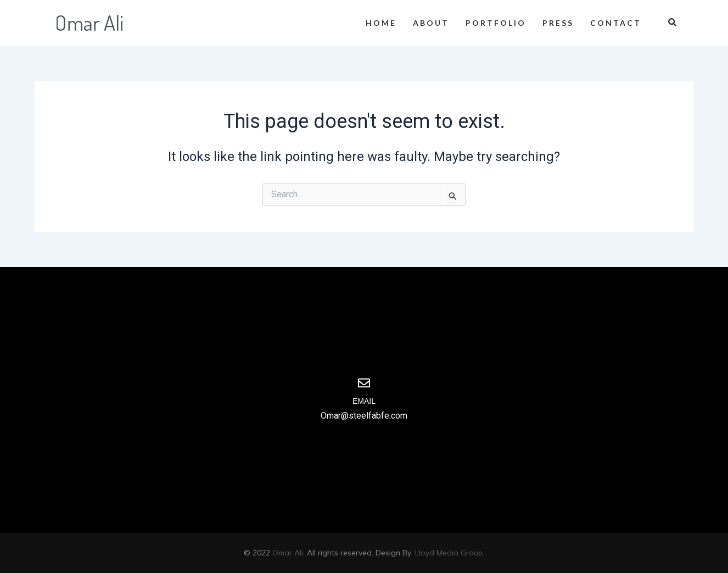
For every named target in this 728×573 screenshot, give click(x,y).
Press (558, 23)
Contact (616, 23)
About (431, 23)
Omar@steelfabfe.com (364, 416)
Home (381, 23)
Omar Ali (288, 553)
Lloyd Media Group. (450, 553)
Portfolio (496, 23)
